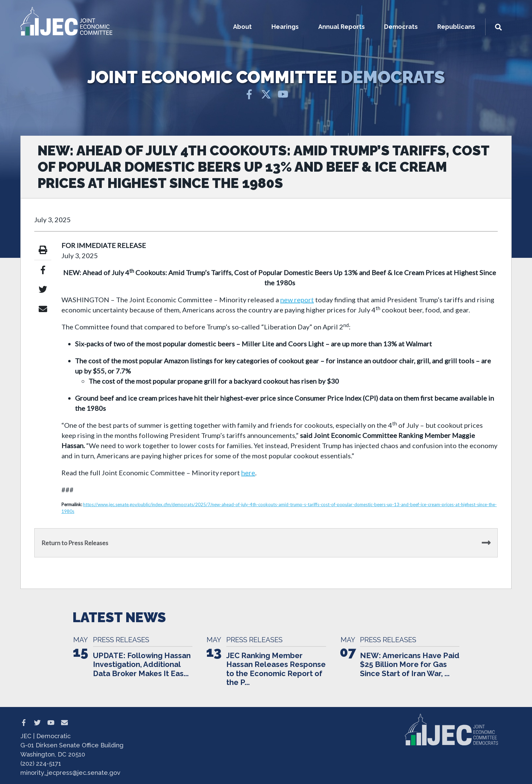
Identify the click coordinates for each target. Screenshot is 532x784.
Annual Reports (341, 27)
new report (297, 300)
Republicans (456, 27)
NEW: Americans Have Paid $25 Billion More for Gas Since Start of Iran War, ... (410, 664)
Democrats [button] (401, 27)
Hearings (285, 27)
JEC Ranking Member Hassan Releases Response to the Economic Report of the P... (276, 669)
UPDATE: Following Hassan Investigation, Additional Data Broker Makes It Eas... (142, 664)
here (248, 473)
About (242, 27)
